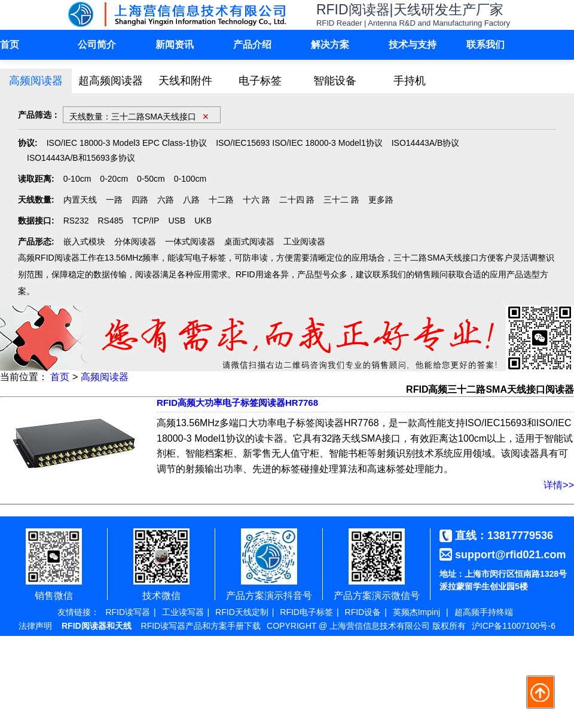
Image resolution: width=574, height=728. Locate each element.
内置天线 (80, 200)
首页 (10, 45)
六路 (166, 200)
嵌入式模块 (84, 241)
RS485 (110, 221)
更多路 (381, 200)
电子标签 (260, 81)
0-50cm (151, 179)
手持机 (410, 81)
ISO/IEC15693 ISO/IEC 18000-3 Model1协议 (299, 143)
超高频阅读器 (111, 81)
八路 (191, 200)
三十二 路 (341, 200)
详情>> (559, 485)
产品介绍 (252, 45)
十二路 (221, 200)
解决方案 (330, 45)
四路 (140, 200)
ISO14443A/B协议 (426, 143)
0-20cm (114, 179)
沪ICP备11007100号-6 (514, 626)
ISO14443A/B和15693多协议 (81, 158)
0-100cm (190, 179)
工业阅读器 (304, 241)
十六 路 (257, 200)
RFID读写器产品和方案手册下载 (201, 626)
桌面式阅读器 (249, 241)
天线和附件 (185, 81)
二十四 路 (297, 200)
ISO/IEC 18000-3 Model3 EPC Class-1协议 (127, 143)
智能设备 (335, 81)
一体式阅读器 (190, 241)
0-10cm (77, 179)
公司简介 (97, 45)
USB (177, 221)
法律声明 (35, 626)
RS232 (76, 221)
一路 (114, 200)
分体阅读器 (135, 241)
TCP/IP (146, 221)
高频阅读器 (36, 81)
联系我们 (486, 45)
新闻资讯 (175, 45)
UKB (203, 221)
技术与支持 (413, 45)
